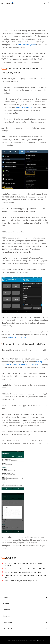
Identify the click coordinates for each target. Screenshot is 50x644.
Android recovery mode (27, 45)
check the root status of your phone (22, 337)
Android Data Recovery (25, 107)
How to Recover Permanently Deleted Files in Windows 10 (24, 572)
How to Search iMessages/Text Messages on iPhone (22, 581)
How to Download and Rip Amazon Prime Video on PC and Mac (26, 569)
